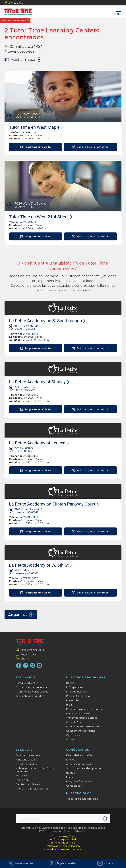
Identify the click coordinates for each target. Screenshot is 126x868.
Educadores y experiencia (31, 687)
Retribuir (71, 773)
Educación (26, 677)
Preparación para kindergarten (84, 709)
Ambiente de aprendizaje (31, 696)
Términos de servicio (63, 843)
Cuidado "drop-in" (77, 722)
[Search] (105, 819)
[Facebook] (19, 665)
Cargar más (21, 615)
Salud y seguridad (26, 764)
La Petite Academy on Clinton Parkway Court (54, 504)
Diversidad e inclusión (79, 755)
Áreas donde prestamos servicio (63, 849)
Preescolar (73, 700)
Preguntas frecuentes (79, 781)
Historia (71, 777)
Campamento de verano (81, 731)
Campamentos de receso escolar (86, 726)
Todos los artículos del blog (82, 799)
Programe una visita (32, 650)
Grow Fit (71, 739)
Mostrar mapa (23, 59)
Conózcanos (78, 750)
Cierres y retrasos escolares (32, 789)
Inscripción (22, 780)
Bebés (70, 683)
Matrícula (21, 776)
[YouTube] (39, 665)
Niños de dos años (77, 692)
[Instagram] (26, 665)
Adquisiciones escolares (80, 764)
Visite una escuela (26, 760)
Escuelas (24, 750)
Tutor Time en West (36, 127)
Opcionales (73, 735)
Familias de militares (28, 784)
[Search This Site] (63, 819)
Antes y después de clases (82, 718)
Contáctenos (74, 786)
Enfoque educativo (27, 683)
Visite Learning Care (63, 836)
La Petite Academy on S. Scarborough (47, 321)
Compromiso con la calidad (32, 692)
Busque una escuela (14, 20)
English (25, 658)
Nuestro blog (79, 793)
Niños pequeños (76, 687)
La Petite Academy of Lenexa (39, 443)
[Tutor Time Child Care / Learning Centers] (16, 11)
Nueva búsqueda (21, 51)
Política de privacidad (63, 839)
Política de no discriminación (63, 846)
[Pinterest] (32, 665)
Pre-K (70, 705)
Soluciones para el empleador (84, 768)
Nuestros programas (86, 677)
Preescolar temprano (79, 696)
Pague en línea (30, 654)
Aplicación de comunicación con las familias (35, 770)
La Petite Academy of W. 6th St (41, 565)
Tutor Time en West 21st (41, 217)
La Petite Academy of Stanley (39, 382)
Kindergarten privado (79, 713)
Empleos (71, 760)
